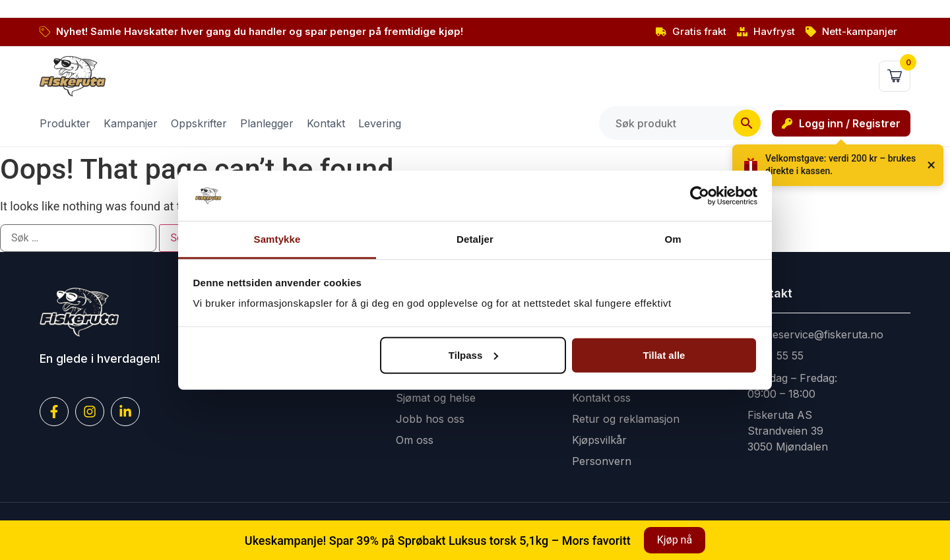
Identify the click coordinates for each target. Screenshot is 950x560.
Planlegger (267, 123)
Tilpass (473, 355)
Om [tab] (673, 239)
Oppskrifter (199, 123)
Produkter (65, 123)
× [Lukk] (931, 165)
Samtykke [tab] (277, 239)
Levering (380, 123)
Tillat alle (664, 355)
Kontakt (326, 123)
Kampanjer (131, 123)
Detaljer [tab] (475, 239)
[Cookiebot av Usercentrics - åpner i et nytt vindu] (700, 196)
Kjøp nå (675, 540)
